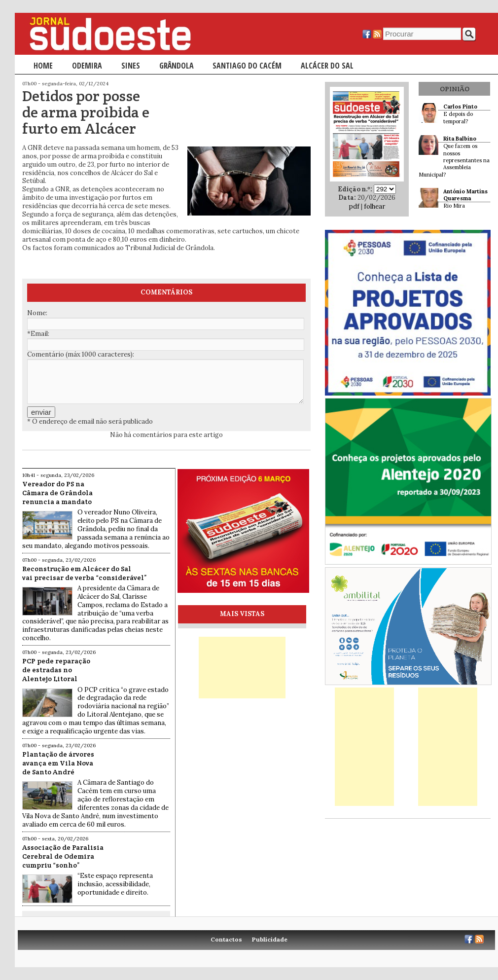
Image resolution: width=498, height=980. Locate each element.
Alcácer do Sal (327, 66)
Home (43, 66)
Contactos (226, 939)
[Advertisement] (242, 668)
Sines (131, 66)
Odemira (87, 66)
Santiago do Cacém (247, 66)
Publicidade (270, 939)
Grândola (177, 66)
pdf (354, 206)
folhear (374, 206)
